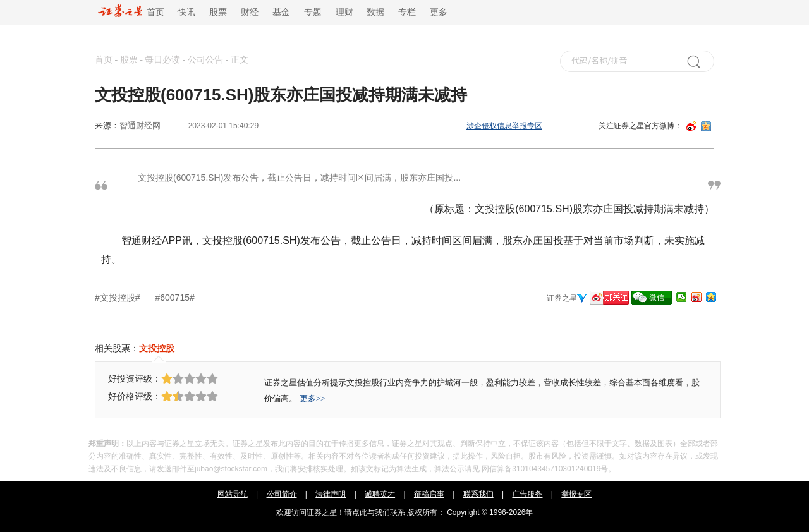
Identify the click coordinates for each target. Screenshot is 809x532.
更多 (439, 12)
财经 (250, 12)
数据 (375, 12)
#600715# (174, 298)
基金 (281, 12)
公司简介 (282, 494)
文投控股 (157, 348)
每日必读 (162, 60)
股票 (218, 12)
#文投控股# (119, 298)
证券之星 (562, 298)
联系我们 (478, 494)
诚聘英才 (380, 494)
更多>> (313, 398)
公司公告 (205, 60)
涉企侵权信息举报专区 (504, 126)
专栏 (407, 12)
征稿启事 (429, 494)
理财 (344, 12)
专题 (313, 12)
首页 (131, 12)
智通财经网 (140, 125)
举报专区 (576, 494)
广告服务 (527, 494)
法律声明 (331, 494)
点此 (360, 512)
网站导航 (233, 494)
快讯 (186, 12)
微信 (657, 298)
